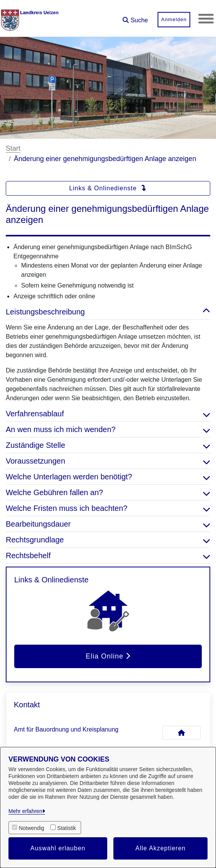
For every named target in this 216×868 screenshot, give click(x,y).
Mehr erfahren (25, 811)
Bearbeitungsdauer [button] (108, 524)
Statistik (67, 828)
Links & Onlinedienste (108, 188)
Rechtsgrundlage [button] (108, 540)
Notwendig (32, 828)
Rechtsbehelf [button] (108, 555)
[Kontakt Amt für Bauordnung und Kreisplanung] (181, 733)
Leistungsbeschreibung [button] (108, 312)
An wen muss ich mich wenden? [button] (108, 429)
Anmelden (174, 19)
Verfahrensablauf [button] (108, 414)
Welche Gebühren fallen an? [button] (108, 492)
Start (13, 148)
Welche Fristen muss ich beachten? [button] (108, 508)
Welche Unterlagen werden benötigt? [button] (108, 477)
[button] (135, 17)
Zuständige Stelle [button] (108, 445)
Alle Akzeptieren (160, 848)
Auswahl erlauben (58, 848)
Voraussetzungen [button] (108, 461)
